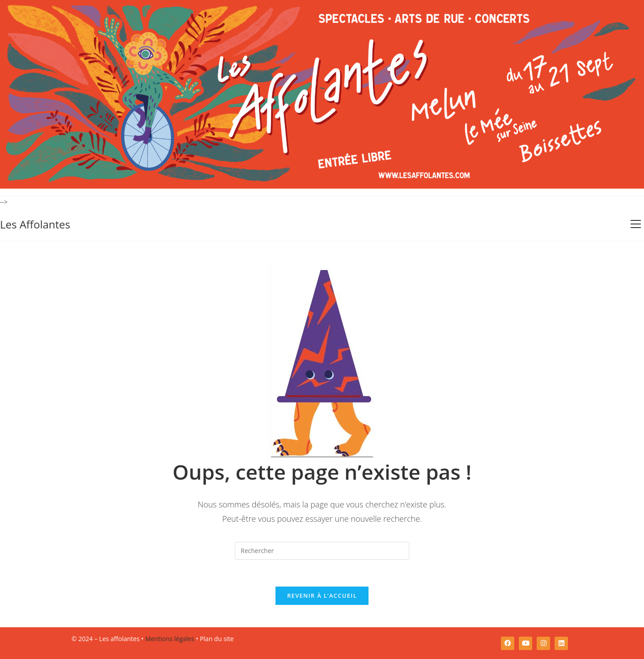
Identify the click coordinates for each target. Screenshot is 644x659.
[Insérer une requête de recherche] (322, 551)
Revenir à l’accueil (322, 596)
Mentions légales (170, 639)
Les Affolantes (35, 224)
